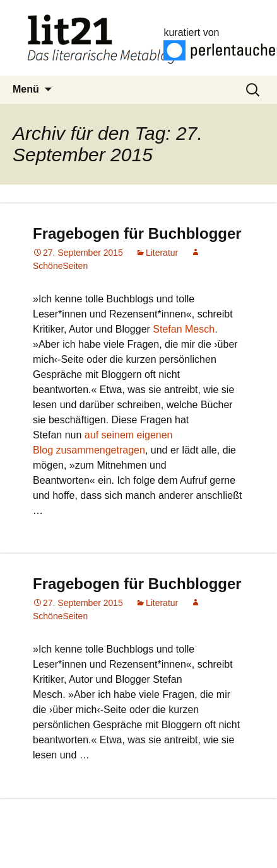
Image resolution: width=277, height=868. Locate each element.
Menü (26, 89)
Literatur (162, 253)
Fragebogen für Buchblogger (137, 233)
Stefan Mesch (184, 329)
